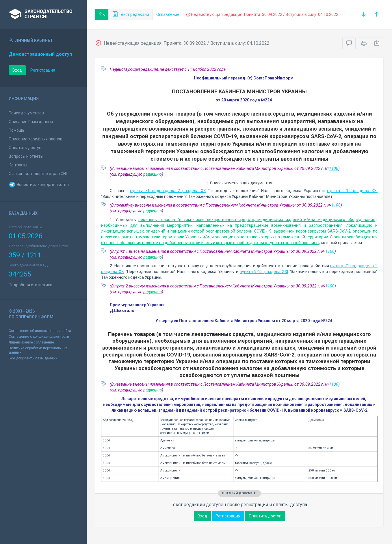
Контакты (18, 165)
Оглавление (168, 14)
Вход (17, 70)
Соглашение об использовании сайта (40, 331)
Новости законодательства (39, 185)
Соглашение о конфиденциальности (39, 337)
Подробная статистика (30, 285)
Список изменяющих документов (239, 183)
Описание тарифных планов (36, 139)
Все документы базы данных (33, 358)
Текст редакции (131, 14)
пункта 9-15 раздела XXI (352, 191)
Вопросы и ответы (26, 156)
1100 (334, 168)
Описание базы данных (31, 122)
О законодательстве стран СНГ (38, 174)
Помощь (17, 130)
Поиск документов (26, 113)
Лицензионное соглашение (31, 342)
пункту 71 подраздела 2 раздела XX (168, 191)
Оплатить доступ (25, 148)
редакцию (153, 174)
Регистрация (43, 70)
